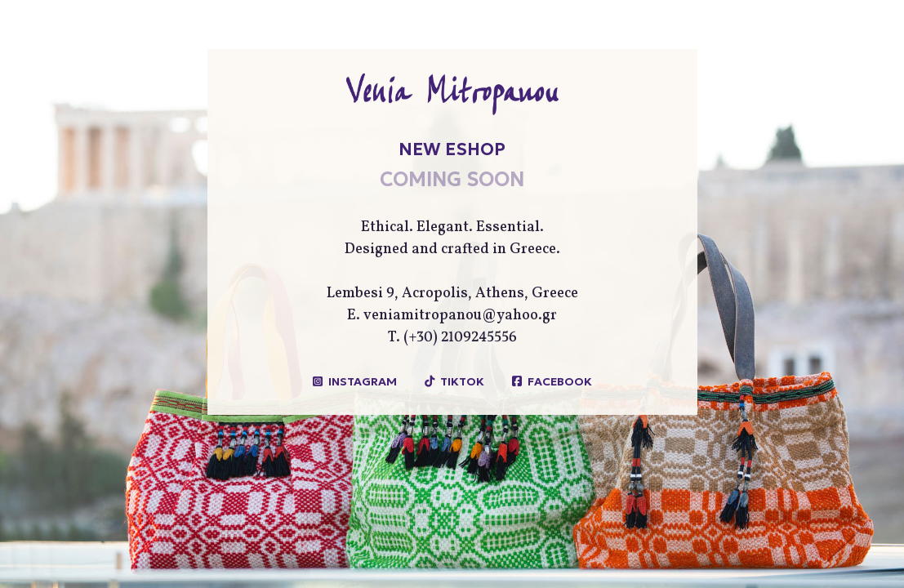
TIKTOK (462, 381)
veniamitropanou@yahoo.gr (460, 316)
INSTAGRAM (363, 381)
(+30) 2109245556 (460, 338)
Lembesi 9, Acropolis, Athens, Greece (452, 294)
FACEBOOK (560, 381)
